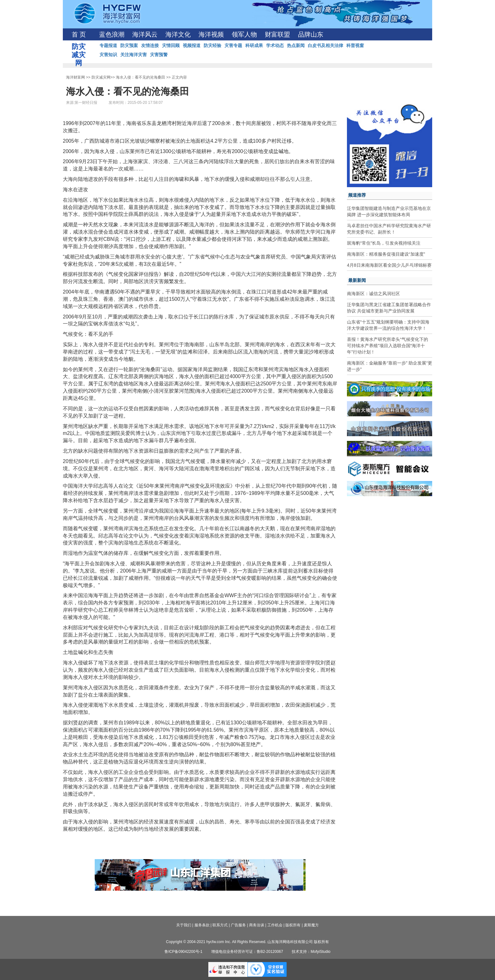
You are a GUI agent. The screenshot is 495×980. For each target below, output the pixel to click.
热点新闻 (296, 45)
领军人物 (244, 34)
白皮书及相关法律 (325, 45)
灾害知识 (108, 55)
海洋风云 (145, 34)
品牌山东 (311, 34)
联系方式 (220, 925)
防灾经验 (212, 45)
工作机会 (275, 925)
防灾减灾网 (101, 77)
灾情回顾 (171, 45)
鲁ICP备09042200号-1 (183, 952)
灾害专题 (233, 45)
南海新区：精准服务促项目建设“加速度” (386, 254)
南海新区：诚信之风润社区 (373, 294)
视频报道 (192, 45)
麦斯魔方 (311, 925)
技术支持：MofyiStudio (311, 952)
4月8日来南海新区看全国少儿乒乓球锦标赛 (389, 265)
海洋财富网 (75, 77)
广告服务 (238, 925)
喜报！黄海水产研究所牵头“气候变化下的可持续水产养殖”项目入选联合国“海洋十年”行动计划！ (388, 346)
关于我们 (184, 925)
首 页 (79, 34)
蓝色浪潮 (112, 34)
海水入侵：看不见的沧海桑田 (140, 77)
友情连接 (150, 45)
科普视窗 (355, 45)
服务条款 (202, 925)
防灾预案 (129, 45)
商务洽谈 (257, 925)
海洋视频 (211, 34)
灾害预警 (159, 55)
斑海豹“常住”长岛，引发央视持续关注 (384, 243)
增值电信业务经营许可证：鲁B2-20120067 (247, 952)
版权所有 (293, 925)
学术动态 (275, 45)
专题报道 (108, 45)
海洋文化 (178, 34)
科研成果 (254, 45)
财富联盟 (277, 34)
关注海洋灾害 (134, 55)
